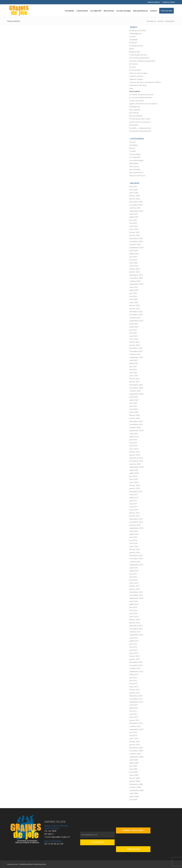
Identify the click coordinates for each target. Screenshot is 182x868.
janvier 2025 (135, 235)
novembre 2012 (136, 665)
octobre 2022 (135, 318)
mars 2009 (134, 775)
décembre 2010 (136, 723)
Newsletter (134, 163)
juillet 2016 (134, 534)
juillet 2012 (134, 674)
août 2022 (134, 324)
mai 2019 (133, 443)
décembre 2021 (136, 348)
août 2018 (134, 470)
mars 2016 (134, 546)
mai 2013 (133, 647)
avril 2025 (133, 226)
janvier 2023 (135, 309)
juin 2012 (133, 678)
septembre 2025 (136, 211)
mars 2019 (134, 449)
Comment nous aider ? (133, 830)
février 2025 (135, 232)
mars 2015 (134, 583)
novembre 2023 (136, 278)
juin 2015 (133, 574)
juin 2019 (133, 440)
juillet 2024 (134, 254)
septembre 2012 (136, 671)
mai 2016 (133, 540)
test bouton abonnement (140, 131)
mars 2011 (134, 717)
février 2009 (135, 778)
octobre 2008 (135, 787)
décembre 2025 (136, 202)
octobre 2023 (135, 281)
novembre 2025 (136, 205)
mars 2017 (134, 510)
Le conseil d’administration (141, 97)
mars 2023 (134, 302)
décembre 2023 (136, 275)
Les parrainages (136, 160)
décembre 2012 (136, 662)
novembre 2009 (136, 751)
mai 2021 (133, 369)
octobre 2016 (135, 525)
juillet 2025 (134, 217)
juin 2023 (133, 293)
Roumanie (134, 125)
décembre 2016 (136, 519)
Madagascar (135, 107)
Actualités (134, 145)
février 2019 (135, 452)
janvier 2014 (135, 623)
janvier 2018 (135, 488)
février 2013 (135, 656)
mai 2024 (133, 260)
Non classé (134, 166)
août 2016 (134, 531)
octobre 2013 (135, 632)
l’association (14, 21)
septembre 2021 (136, 357)
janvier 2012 (135, 693)
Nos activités (135, 110)
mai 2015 (133, 577)
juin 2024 (133, 257)
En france (134, 64)
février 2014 (135, 619)
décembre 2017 (136, 491)
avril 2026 (133, 190)
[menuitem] (154, 2)
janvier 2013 (135, 659)
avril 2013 (133, 650)
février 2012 (135, 690)
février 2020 (135, 415)
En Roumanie (135, 70)
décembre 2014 (136, 592)
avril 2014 (133, 613)
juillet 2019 (134, 437)
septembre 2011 (136, 702)
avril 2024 (133, 263)
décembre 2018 (136, 458)
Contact (133, 151)
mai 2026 (133, 186)
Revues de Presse (137, 176)
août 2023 (134, 287)
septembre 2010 (136, 729)
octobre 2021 (135, 354)
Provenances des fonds (140, 119)
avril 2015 (133, 580)
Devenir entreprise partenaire (142, 61)
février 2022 (135, 342)
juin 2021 (133, 366)
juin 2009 (133, 766)
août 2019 (134, 434)
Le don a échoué (137, 101)
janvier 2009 (135, 781)
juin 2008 (133, 799)
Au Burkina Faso (136, 46)
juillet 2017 (134, 498)
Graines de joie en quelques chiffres (145, 82)
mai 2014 (133, 610)
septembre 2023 (136, 284)
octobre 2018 (135, 464)
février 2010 (135, 742)
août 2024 (134, 250)
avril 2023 (133, 299)
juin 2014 (133, 607)
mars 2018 (134, 482)
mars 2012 (134, 687)
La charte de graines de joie (141, 94)
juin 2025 (133, 220)
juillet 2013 (134, 641)
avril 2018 (133, 479)
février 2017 (135, 513)
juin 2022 (133, 330)
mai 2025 (133, 223)
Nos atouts (134, 113)
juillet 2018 (134, 473)
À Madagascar (136, 33)
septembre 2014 (136, 598)
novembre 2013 (136, 629)
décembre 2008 (136, 784)
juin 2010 (133, 732)
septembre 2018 (136, 467)
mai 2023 (133, 296)
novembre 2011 (136, 699)
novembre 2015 (136, 558)
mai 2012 (133, 681)
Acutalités (134, 40)
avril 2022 (133, 336)
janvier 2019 (135, 455)
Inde (131, 88)
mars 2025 (134, 229)
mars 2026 (134, 193)
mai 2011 (133, 711)
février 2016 (135, 549)
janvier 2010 (135, 745)
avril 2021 (133, 373)
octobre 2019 (135, 427)
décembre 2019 (136, 421)
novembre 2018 (136, 461)
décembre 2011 (136, 696)
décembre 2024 (136, 238)
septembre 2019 (136, 430)
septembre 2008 (136, 790)
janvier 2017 (135, 516)
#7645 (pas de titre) (138, 30)
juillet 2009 (134, 763)
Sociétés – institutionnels (140, 128)
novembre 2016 (136, 522)
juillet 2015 (134, 571)
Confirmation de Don (138, 55)
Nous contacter (136, 116)
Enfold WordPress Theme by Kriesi (33, 864)
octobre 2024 (135, 244)
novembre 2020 (136, 388)
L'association (135, 154)
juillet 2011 (134, 708)
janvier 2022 (135, 345)
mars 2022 (134, 339)
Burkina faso (135, 52)
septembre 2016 (136, 528)
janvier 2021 (135, 382)
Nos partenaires (136, 172)
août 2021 (134, 360)
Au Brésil (133, 43)
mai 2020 (133, 406)
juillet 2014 (134, 604)
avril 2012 (133, 684)
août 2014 (134, 601)
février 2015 (135, 586)
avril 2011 (133, 714)
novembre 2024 (136, 241)
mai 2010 (133, 735)
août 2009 (134, 760)
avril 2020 (133, 409)
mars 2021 (134, 376)
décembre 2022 (136, 312)
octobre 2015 (135, 562)
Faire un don (133, 849)
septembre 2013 (136, 635)
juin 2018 (133, 476)
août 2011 (134, 705)
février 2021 (135, 379)
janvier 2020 (135, 418)
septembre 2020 (136, 394)
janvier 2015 (135, 589)
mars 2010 (134, 738)
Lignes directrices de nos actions (143, 104)
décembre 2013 (136, 626)
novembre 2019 (136, 424)
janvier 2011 (135, 720)
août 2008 (134, 793)
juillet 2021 (134, 363)
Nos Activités (135, 169)
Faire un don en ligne (138, 73)
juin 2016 (133, 537)
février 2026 (135, 196)
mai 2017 (133, 504)
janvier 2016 (135, 552)
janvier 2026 (135, 199)
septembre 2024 (136, 248)
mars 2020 (134, 412)
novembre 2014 (136, 595)
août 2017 (134, 494)
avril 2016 (133, 543)
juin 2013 (133, 644)
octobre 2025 (135, 208)
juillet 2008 (134, 796)
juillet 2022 (134, 327)
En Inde (133, 67)
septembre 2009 (136, 757)
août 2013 (134, 638)
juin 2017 (133, 501)
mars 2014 (134, 617)
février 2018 (135, 485)
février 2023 (135, 305)
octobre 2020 (135, 391)
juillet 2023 (134, 290)
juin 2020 (133, 403)
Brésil (132, 49)
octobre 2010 (135, 726)
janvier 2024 (135, 272)
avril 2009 (133, 772)
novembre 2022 (136, 315)
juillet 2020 (134, 400)
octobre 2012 (135, 668)
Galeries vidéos (169, 2)
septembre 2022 (136, 321)
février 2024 (135, 269)
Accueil (132, 36)
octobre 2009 (135, 754)
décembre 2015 (136, 555)
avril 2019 (133, 446)
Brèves (132, 148)
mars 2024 (134, 266)
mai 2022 (133, 333)
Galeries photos (154, 2)
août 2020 (134, 397)
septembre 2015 (136, 565)
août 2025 (134, 214)
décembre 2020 (136, 385)
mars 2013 (134, 653)
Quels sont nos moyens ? (140, 122)
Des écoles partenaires (139, 58)
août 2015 (134, 568)
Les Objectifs (135, 157)
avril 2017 (133, 507)
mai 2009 (133, 769)
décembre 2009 (136, 748)
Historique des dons (138, 85)
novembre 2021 (136, 351)
